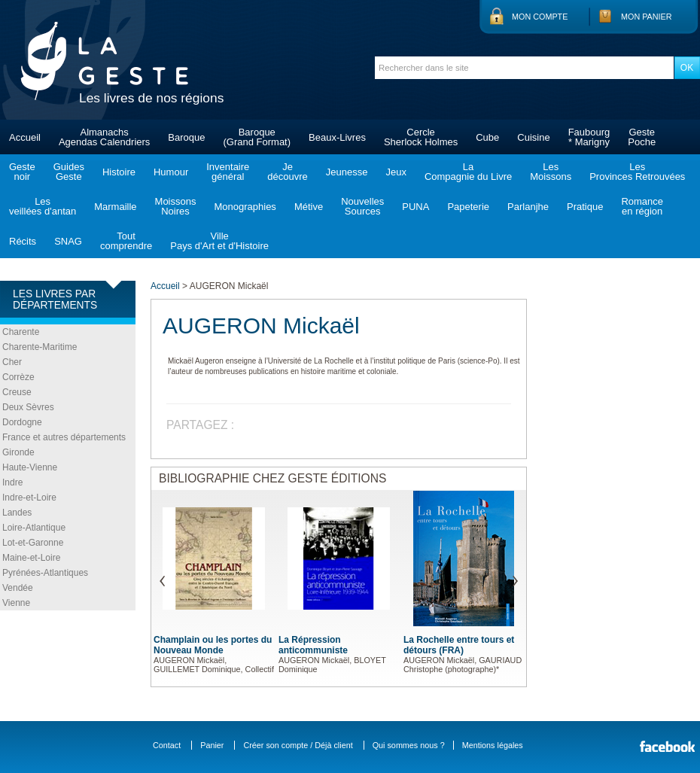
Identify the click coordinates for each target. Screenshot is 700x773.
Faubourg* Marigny (589, 137)
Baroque (186, 137)
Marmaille (115, 207)
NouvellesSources (362, 206)
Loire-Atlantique (34, 528)
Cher (12, 362)
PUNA (415, 207)
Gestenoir (22, 172)
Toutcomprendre (126, 241)
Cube (487, 137)
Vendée (18, 588)
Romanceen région (642, 206)
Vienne (16, 603)
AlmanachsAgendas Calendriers (104, 137)
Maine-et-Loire (31, 558)
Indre (12, 482)
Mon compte (540, 17)
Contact (167, 745)
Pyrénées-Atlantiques (45, 573)
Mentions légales (493, 745)
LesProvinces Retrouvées (637, 172)
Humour (171, 172)
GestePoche (642, 137)
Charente (21, 332)
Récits (23, 241)
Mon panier (647, 17)
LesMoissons (551, 172)
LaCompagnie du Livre (468, 172)
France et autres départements (64, 437)
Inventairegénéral (228, 172)
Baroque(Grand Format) (257, 137)
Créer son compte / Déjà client (298, 745)
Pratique (585, 207)
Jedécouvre (287, 172)
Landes (17, 513)
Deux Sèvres (28, 407)
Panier (212, 745)
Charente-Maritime (40, 347)
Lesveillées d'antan (43, 206)
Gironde (18, 452)
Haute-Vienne (30, 467)
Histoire (119, 172)
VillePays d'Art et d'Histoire (219, 241)
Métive (309, 207)
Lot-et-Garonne (33, 543)
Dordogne (22, 422)
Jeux (396, 172)
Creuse (17, 392)
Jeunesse (347, 172)
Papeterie (468, 207)
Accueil (25, 137)
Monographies (245, 207)
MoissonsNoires (176, 206)
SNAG (68, 241)
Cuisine (533, 137)
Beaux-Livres (337, 137)
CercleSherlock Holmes (421, 137)
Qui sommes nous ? (409, 745)
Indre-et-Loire (29, 498)
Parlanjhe (528, 207)
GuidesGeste (69, 172)
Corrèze (18, 377)
